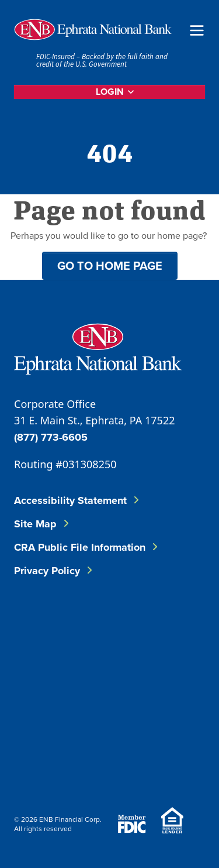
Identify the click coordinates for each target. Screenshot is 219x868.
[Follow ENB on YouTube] (114, 687)
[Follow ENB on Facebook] (44, 628)
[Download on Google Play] (107, 762)
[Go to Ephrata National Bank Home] (98, 347)
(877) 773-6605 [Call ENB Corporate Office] (51, 437)
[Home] (93, 30)
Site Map (35, 524)
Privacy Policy (47, 571)
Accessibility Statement (70, 500)
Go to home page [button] (110, 265)
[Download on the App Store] (44, 762)
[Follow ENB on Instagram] (44, 687)
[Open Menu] (197, 30)
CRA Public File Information (80, 547)
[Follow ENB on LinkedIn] (114, 628)
